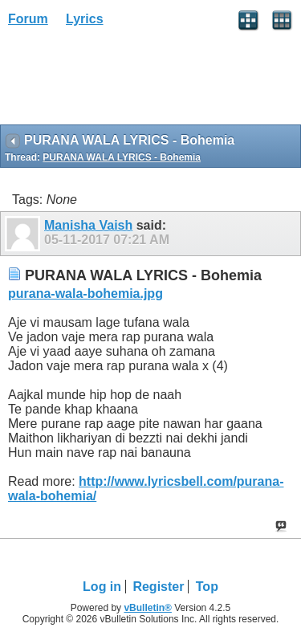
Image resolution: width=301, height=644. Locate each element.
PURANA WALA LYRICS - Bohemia (122, 157)
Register (158, 587)
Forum (28, 19)
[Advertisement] (128, 81)
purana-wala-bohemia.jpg (85, 293)
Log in (102, 587)
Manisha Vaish (88, 225)
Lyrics (85, 19)
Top (207, 587)
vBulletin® (148, 608)
